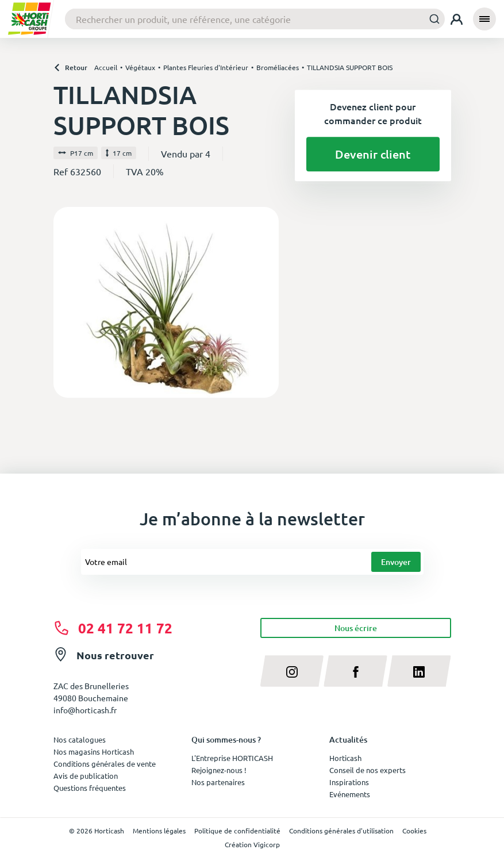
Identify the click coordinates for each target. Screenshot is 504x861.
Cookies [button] (414, 831)
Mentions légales (159, 831)
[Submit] (431, 19)
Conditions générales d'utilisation (341, 831)
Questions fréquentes (90, 788)
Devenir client (373, 154)
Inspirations (349, 782)
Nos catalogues (80, 739)
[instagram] (292, 671)
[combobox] (255, 19)
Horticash (345, 758)
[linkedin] (419, 671)
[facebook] (355, 671)
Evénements (350, 794)
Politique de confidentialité (237, 831)
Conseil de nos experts (368, 770)
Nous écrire (356, 628)
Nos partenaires (218, 782)
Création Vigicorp (252, 844)
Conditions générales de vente (105, 764)
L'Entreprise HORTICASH (232, 758)
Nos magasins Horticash (94, 752)
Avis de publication (86, 776)
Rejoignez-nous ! (219, 770)
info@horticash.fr (85, 710)
